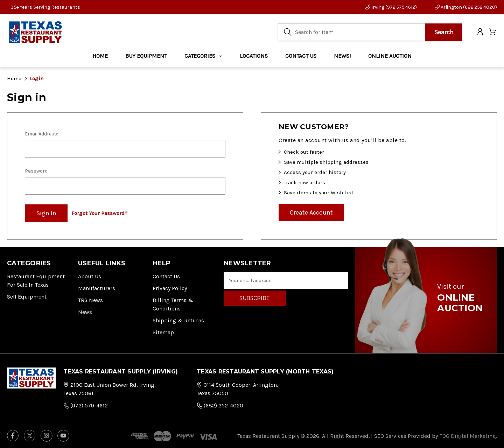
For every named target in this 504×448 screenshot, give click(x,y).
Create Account (311, 212)
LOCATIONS (254, 56)
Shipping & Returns (178, 320)
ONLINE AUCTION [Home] (390, 56)
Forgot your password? (99, 213)
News (85, 312)
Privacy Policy (170, 288)
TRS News (90, 300)
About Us (90, 276)
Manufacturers (97, 288)
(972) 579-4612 (86, 405)
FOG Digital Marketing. (468, 436)
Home (100, 56)
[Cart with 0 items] (493, 32)
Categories (204, 56)
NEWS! (342, 56)
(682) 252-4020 (220, 405)
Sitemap (163, 332)
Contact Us (166, 276)
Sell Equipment (27, 297)
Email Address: (41, 134)
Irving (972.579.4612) (391, 7)
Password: (37, 171)
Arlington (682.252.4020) (466, 7)
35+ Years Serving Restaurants (45, 7)
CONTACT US (301, 56)
